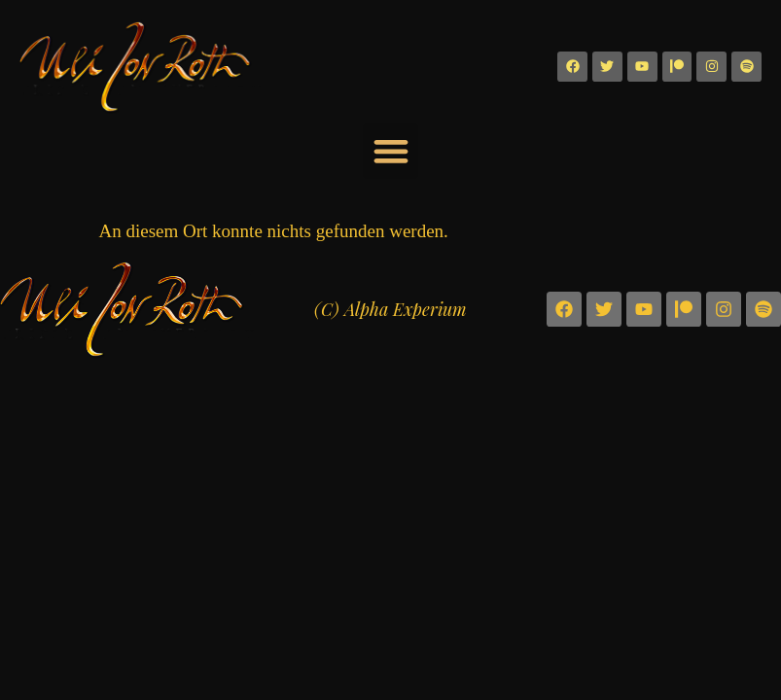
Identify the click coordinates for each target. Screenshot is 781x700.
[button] (390, 151)
